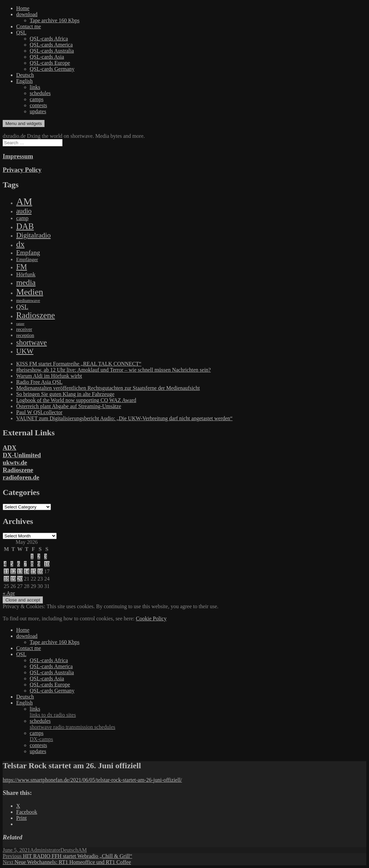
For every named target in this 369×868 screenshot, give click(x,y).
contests (38, 105)
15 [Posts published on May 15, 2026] (33, 571)
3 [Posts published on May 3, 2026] (46, 556)
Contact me (29, 26)
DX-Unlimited (22, 455)
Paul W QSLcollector (39, 412)
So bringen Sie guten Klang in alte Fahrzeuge (65, 394)
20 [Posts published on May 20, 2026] (20, 579)
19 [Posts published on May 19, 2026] (13, 579)
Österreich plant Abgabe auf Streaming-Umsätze (69, 406)
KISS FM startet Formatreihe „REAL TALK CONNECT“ (79, 364)
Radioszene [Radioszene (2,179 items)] (36, 315)
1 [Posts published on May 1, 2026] (32, 556)
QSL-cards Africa (49, 39)
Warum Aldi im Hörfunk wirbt (49, 376)
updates (38, 111)
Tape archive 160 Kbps (55, 20)
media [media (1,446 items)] (26, 282)
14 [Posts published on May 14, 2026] (27, 571)
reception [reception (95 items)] (25, 335)
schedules (40, 93)
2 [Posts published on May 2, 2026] (39, 556)
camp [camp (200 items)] (22, 218)
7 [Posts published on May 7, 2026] (25, 564)
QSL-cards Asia (47, 57)
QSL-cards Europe (50, 63)
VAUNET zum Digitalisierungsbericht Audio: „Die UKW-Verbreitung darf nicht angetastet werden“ (124, 418)
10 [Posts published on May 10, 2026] (47, 564)
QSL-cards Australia (52, 51)
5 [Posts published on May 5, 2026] (12, 564)
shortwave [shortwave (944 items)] (32, 343)
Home (23, 8)
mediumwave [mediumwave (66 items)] (28, 300)
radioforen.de (21, 477)
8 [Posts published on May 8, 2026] (32, 564)
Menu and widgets (24, 123)
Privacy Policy (22, 170)
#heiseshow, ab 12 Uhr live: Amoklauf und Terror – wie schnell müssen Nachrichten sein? (113, 370)
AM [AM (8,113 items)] (24, 201)
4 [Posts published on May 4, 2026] (5, 564)
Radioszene (18, 470)
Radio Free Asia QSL (39, 382)
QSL (21, 33)
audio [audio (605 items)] (24, 211)
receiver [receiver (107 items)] (24, 329)
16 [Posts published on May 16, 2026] (40, 571)
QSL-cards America (51, 45)
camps (37, 99)
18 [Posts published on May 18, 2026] (6, 579)
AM (83, 850)
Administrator (45, 850)
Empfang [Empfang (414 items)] (28, 253)
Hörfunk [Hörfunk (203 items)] (26, 274)
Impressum (18, 156)
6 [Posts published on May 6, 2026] (19, 564)
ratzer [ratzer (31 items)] (20, 324)
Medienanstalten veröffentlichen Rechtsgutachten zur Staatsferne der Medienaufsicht (108, 388)
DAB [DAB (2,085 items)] (25, 226)
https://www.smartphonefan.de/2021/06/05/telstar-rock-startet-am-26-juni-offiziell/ (92, 780)
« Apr (9, 593)
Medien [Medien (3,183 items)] (30, 292)
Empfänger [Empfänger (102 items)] (27, 259)
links (35, 87)
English (24, 81)
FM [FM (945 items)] (22, 267)
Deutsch (25, 75)
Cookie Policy (151, 618)
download (27, 14)
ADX (10, 448)
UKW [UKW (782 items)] (25, 351)
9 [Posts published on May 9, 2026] (39, 564)
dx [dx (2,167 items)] (20, 244)
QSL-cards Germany (52, 69)
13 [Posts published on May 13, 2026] (20, 571)
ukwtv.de (15, 462)
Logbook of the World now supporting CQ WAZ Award (76, 400)
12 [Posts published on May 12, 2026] (13, 571)
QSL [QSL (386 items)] (22, 307)
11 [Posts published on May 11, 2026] (6, 571)
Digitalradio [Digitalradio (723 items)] (33, 235)
